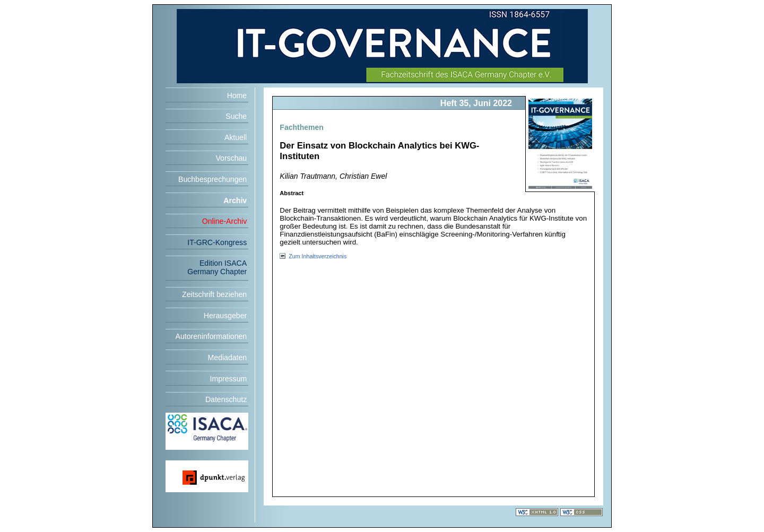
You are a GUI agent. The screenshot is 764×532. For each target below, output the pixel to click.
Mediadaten (228, 357)
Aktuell (236, 137)
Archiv (235, 200)
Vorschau (231, 158)
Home (237, 95)
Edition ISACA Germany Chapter (217, 267)
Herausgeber (225, 316)
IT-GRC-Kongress (217, 242)
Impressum (229, 379)
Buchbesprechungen (212, 179)
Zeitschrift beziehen (214, 294)
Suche (236, 116)
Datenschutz (226, 399)
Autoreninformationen (211, 336)
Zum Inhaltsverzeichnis (318, 256)
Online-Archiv (225, 221)
